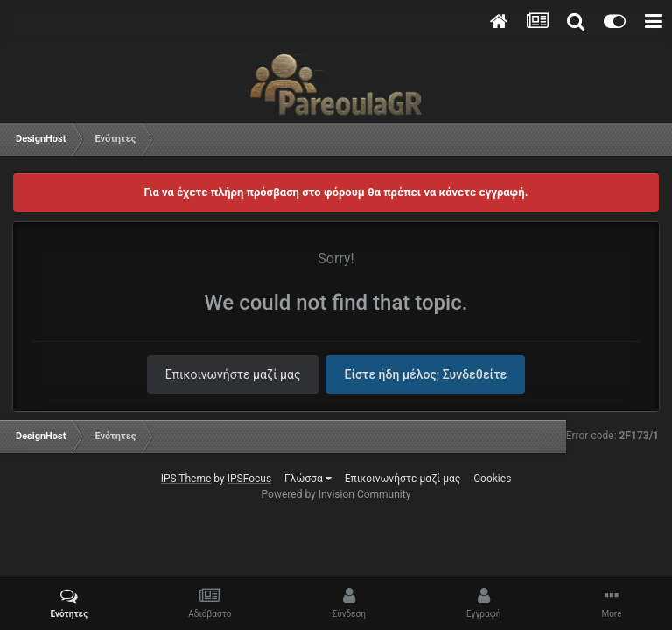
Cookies (492, 479)
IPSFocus (249, 479)
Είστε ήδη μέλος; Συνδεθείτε (425, 374)
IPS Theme (186, 479)
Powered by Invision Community (336, 494)
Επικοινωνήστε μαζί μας (233, 374)
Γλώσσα (308, 479)
